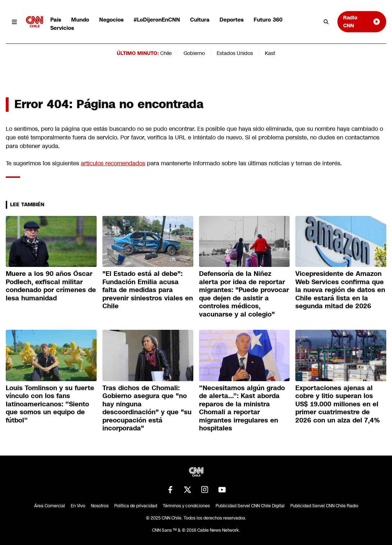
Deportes (232, 20)
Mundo (80, 20)
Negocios (111, 20)
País (56, 20)
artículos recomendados (113, 163)
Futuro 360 (268, 20)
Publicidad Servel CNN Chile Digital (250, 506)
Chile (166, 53)
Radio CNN (362, 21)
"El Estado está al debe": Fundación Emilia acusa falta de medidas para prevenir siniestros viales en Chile (148, 290)
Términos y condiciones (186, 506)
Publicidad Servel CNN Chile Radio (324, 506)
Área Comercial (50, 506)
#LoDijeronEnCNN (157, 20)
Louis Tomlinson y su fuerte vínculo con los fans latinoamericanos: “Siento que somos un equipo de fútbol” (50, 404)
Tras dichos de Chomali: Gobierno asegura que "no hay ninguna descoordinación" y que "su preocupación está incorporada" (147, 408)
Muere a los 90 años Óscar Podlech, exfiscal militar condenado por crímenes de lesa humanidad (51, 286)
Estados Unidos (235, 53)
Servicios (62, 28)
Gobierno (194, 53)
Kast (270, 53)
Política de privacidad (136, 506)
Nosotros (100, 506)
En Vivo (78, 506)
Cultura (200, 20)
